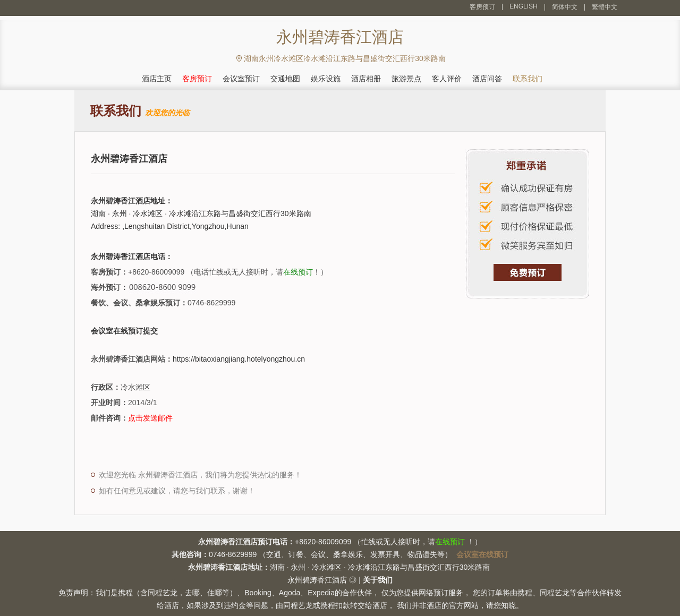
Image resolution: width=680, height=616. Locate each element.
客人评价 (447, 79)
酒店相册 (366, 79)
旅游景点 (406, 79)
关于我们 (378, 580)
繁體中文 (605, 7)
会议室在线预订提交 (124, 331)
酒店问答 (487, 79)
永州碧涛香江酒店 (317, 580)
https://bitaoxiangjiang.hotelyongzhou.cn (239, 359)
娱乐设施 (326, 79)
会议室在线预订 (482, 554)
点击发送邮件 (150, 418)
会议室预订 (241, 79)
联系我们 (528, 79)
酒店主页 (157, 79)
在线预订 (298, 272)
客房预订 (482, 7)
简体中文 (565, 7)
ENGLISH (524, 6)
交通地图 (285, 79)
